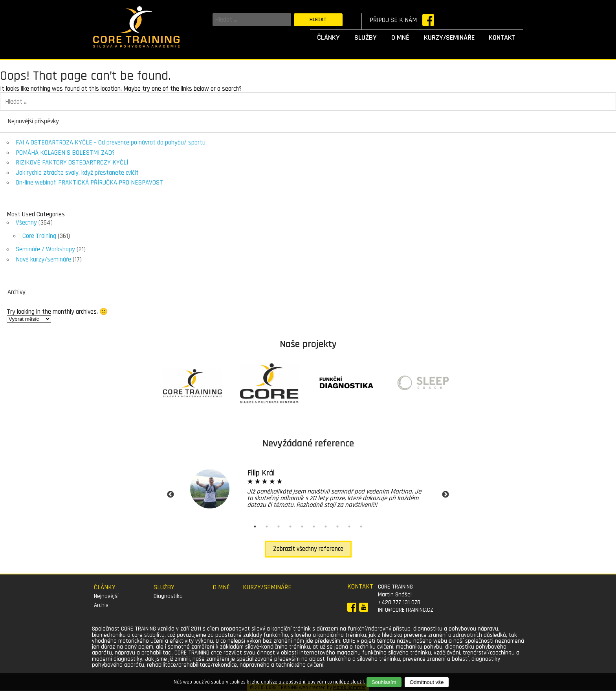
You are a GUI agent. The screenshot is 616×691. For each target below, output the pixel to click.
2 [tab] (267, 526)
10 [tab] (361, 526)
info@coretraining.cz (406, 610)
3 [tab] (279, 526)
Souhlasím (384, 682)
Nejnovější (106, 596)
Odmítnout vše (427, 682)
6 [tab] (314, 526)
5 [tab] (302, 526)
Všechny (26, 223)
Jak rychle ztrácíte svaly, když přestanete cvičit (77, 173)
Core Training (39, 236)
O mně (400, 37)
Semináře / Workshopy (45, 249)
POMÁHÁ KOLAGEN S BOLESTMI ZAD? (65, 153)
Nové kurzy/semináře (43, 260)
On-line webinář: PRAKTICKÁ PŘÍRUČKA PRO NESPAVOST (89, 183)
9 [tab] (349, 526)
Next (445, 495)
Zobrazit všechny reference (308, 549)
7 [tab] (326, 526)
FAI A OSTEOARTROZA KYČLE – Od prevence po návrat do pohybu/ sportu (111, 143)
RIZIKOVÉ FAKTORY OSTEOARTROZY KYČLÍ (72, 163)
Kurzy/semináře (449, 37)
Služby (366, 37)
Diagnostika (168, 596)
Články (328, 37)
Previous (170, 495)
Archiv (101, 605)
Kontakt (502, 37)
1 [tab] (255, 526)
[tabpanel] (308, 489)
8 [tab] (337, 526)
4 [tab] (290, 526)
